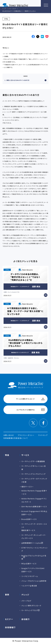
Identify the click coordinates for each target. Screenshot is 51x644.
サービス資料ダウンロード (25, 399)
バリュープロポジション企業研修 (34, 581)
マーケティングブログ (30, 610)
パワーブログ (26, 601)
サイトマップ (43, 435)
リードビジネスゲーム (30, 576)
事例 (7, 595)
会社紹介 (26, 619)
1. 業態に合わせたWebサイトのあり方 (25, 80)
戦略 (5, 292)
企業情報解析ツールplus (31, 543)
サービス (25, 455)
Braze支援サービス (29, 519)
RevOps (17, 358)
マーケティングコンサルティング (33, 474)
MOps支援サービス (29, 564)
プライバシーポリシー (26, 435)
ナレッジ (25, 595)
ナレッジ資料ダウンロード (31, 606)
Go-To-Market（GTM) (14, 292)
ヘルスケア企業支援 (29, 586)
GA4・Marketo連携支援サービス (34, 506)
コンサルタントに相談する (25, 410)
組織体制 (11, 358)
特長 (7, 455)
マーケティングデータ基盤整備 (33, 461)
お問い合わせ (9, 435)
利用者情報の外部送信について (16, 438)
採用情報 (9, 627)
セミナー (9, 619)
